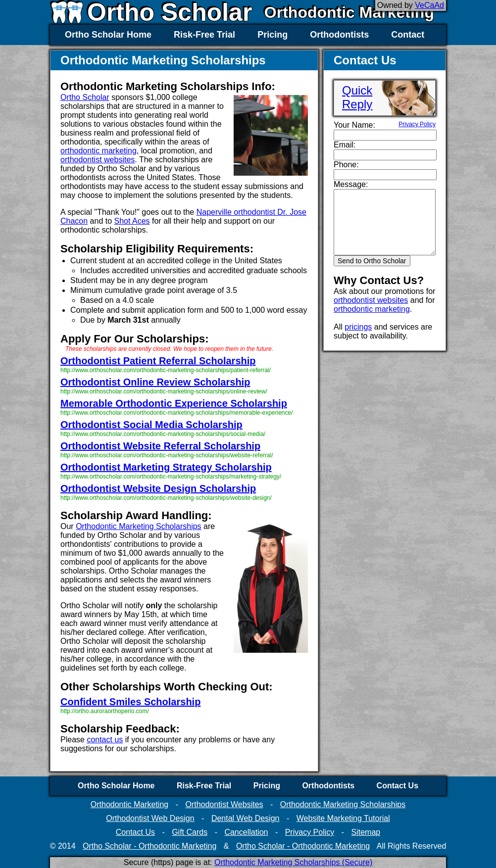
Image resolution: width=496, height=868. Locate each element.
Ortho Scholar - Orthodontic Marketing (149, 846)
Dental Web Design (246, 818)
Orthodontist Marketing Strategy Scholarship (166, 467)
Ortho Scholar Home (108, 35)
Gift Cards (190, 832)
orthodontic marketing (99, 151)
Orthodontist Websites (224, 804)
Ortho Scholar (85, 97)
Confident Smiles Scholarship (130, 702)
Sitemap (366, 832)
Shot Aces (132, 221)
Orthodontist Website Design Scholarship (158, 488)
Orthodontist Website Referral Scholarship (160, 446)
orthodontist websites (98, 160)
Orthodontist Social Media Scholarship (151, 425)
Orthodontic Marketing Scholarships (138, 526)
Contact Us (397, 786)
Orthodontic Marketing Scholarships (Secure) (293, 862)
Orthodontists (339, 35)
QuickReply (357, 97)
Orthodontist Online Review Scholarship (155, 382)
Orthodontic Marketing (349, 12)
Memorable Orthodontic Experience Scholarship (174, 403)
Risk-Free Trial (204, 35)
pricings (358, 327)
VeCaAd (429, 5)
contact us (105, 740)
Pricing (273, 35)
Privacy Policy (417, 124)
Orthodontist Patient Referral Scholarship (158, 361)
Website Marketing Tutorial (343, 818)
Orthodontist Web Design (150, 818)
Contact (408, 35)
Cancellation (246, 832)
